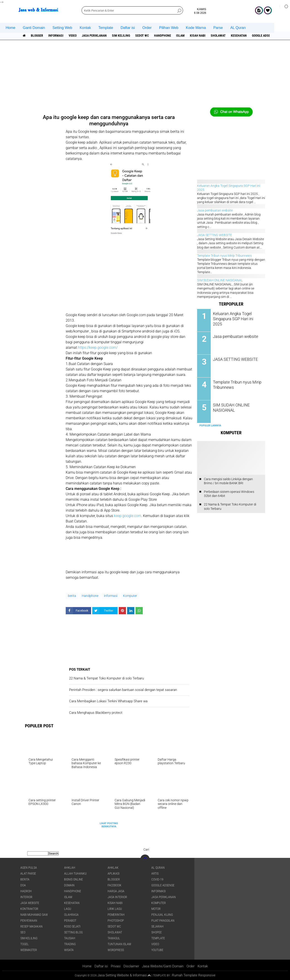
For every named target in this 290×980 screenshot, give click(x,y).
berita (72, 596)
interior (26, 897)
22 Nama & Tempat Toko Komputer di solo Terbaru (230, 506)
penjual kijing (162, 915)
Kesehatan (239, 36)
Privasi (116, 966)
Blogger (37, 36)
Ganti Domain (34, 28)
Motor (156, 909)
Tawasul (114, 938)
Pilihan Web (169, 28)
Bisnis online (74, 879)
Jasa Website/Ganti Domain (163, 966)
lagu (68, 909)
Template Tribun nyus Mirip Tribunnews (224, 256)
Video (73, 36)
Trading (70, 944)
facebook (115, 885)
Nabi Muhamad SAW (34, 915)
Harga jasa (116, 891)
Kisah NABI (198, 36)
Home (11, 28)
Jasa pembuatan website (215, 210)
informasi (56, 36)
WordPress (116, 950)
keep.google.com (128, 516)
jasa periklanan (94, 36)
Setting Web (62, 28)
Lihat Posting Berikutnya (109, 825)
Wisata (69, 950)
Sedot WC (142, 36)
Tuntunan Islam (119, 944)
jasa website (30, 903)
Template (106, 28)
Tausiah (70, 938)
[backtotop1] (149, 975)
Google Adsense (264, 36)
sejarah (157, 926)
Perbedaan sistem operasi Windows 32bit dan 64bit (229, 494)
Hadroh (26, 891)
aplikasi (114, 873)
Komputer (130, 596)
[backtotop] (145, 859)
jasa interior (117, 897)
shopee (157, 932)
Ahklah (70, 868)
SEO (23, 932)
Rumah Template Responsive (194, 975)
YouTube (157, 950)
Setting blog (73, 932)
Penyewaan (29, 921)
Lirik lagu (115, 909)
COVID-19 (157, 879)
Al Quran (158, 868)
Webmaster (29, 950)
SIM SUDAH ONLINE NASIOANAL (220, 280)
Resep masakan (31, 926)
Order (147, 28)
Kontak (85, 28)
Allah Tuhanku (75, 873)
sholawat (218, 36)
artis (155, 873)
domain (69, 885)
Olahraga (71, 915)
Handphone (163, 36)
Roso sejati (72, 926)
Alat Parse (28, 873)
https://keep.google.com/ (98, 348)
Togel (25, 944)
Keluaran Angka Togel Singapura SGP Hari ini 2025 (236, 316)
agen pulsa (29, 868)
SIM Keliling (121, 36)
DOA (23, 885)
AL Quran (238, 28)
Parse (218, 28)
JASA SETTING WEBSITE (215, 235)
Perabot (70, 921)
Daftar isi (128, 28)
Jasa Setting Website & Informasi (122, 975)
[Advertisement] (145, 76)
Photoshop (116, 921)
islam (181, 36)
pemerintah (116, 915)
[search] (132, 10)
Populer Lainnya (210, 426)
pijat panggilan (163, 921)
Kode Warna (196, 28)
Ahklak (113, 868)
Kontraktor (29, 909)
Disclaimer (131, 966)
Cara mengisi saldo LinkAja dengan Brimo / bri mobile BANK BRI (228, 481)
